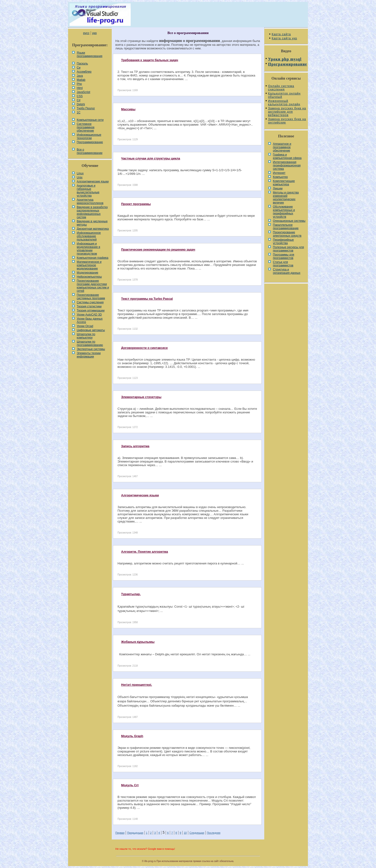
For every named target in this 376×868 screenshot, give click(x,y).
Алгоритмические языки (93, 182)
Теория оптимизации (91, 311)
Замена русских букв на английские (287, 121)
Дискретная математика (93, 229)
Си (79, 68)
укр (94, 33)
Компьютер (280, 177)
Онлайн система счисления (281, 88)
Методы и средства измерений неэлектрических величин (286, 198)
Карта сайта (281, 34)
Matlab (81, 80)
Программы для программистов (284, 256)
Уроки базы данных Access (90, 320)
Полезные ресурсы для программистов (288, 249)
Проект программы (136, 204)
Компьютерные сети (90, 120)
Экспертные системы (91, 349)
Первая (120, 833)
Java (80, 76)
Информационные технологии (89, 136)
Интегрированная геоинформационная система (287, 165)
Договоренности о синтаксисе (144, 348)
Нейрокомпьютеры (89, 277)
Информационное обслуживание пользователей (89, 236)
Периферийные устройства (283, 241)
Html (80, 88)
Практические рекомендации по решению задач (158, 249)
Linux (80, 173)
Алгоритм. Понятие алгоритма (145, 552)
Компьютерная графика (93, 258)
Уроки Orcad (85, 326)
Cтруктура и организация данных (287, 271)
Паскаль (82, 64)
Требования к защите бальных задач (150, 60)
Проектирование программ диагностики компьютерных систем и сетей (93, 286)
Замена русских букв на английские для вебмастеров (287, 112)
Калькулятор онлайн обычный (284, 95)
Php (79, 84)
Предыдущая (135, 833)
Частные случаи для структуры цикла (151, 158)
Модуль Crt (130, 785)
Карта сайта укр (284, 38)
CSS (80, 96)
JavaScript (83, 92)
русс (86, 33)
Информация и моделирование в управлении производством (88, 249)
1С (79, 112)
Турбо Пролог (86, 108)
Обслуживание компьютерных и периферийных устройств (284, 212)
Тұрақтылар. (131, 594)
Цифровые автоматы (91, 330)
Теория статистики (89, 306)
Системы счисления (90, 302)
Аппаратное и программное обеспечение (282, 147)
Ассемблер (84, 72)
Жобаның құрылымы (138, 642)
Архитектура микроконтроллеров (90, 201)
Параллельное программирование (286, 227)
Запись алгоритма (135, 446)
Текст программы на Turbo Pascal (147, 299)
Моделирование (88, 273)
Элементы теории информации (89, 355)
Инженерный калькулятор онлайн (284, 103)
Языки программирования (90, 54)
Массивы (128, 109)
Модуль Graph (132, 736)
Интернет (279, 173)
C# (79, 100)
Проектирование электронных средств (287, 234)
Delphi (81, 104)
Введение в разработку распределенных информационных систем (92, 212)
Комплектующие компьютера (284, 183)
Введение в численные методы (92, 223)
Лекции (278, 188)
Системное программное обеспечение (86, 127)
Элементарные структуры (141, 397)
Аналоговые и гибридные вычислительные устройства (88, 191)
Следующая (197, 833)
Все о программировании (90, 151)
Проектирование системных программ (91, 297)
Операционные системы (289, 221)
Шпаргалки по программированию (90, 343)
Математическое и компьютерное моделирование (89, 265)
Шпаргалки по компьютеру (86, 336)
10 (185, 833)
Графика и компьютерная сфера (287, 156)
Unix (80, 177)
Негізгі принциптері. (137, 685)
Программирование (90, 142)
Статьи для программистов (283, 264)
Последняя (214, 833)
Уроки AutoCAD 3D (89, 315)
